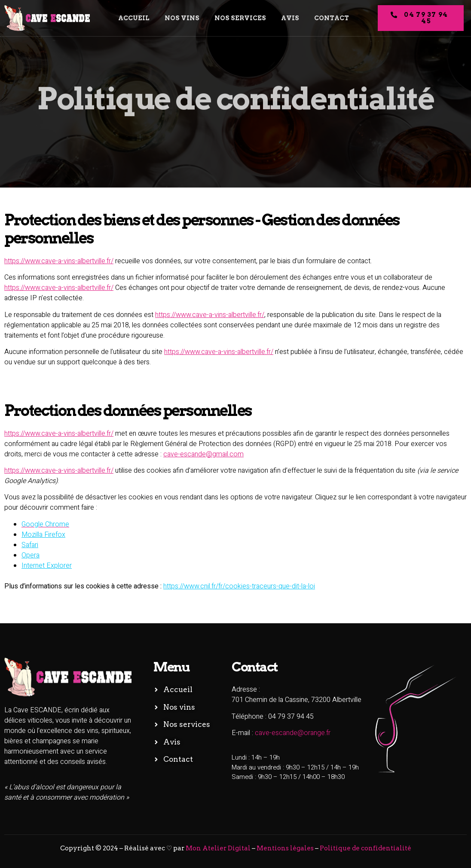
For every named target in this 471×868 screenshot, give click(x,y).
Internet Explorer (47, 566)
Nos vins (181, 18)
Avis (291, 18)
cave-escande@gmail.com (203, 454)
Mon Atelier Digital (218, 848)
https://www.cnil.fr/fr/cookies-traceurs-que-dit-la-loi (239, 586)
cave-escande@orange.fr (293, 733)
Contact (334, 18)
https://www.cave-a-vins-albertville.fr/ (59, 261)
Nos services (240, 18)
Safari (30, 545)
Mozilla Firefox (43, 535)
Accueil (132, 18)
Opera (31, 555)
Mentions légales (285, 848)
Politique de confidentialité (365, 848)
